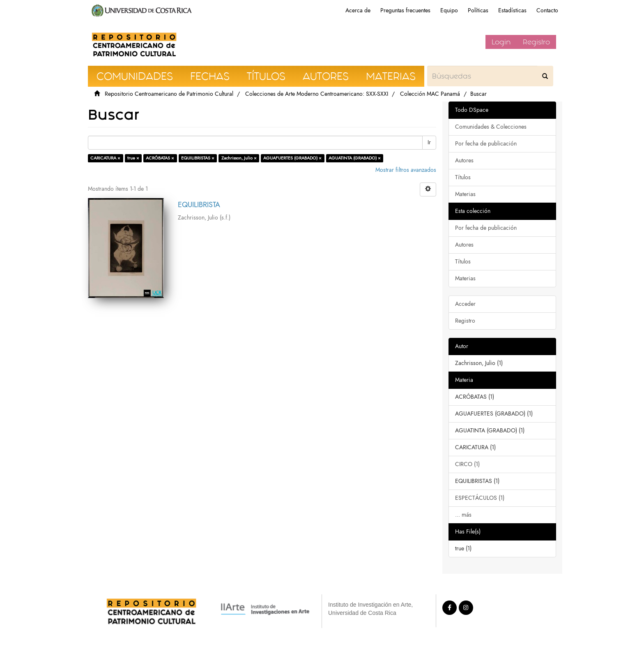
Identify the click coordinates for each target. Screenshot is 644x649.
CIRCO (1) (467, 464)
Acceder (465, 304)
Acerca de (358, 10)
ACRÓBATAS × (160, 158)
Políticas (478, 10)
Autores (464, 161)
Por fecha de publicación (486, 144)
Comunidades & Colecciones (491, 127)
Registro (536, 42)
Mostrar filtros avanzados (406, 170)
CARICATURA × (105, 158)
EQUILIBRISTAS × (198, 158)
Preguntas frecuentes (405, 10)
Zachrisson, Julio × (239, 158)
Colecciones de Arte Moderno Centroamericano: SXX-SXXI (317, 94)
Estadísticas (512, 10)
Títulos (463, 177)
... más (463, 515)
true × (133, 158)
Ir (429, 142)
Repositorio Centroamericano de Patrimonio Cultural (169, 94)
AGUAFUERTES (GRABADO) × (292, 158)
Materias (465, 194)
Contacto (547, 10)
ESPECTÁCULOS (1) (480, 498)
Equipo (449, 10)
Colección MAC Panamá (430, 94)
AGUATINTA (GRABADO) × (355, 158)
